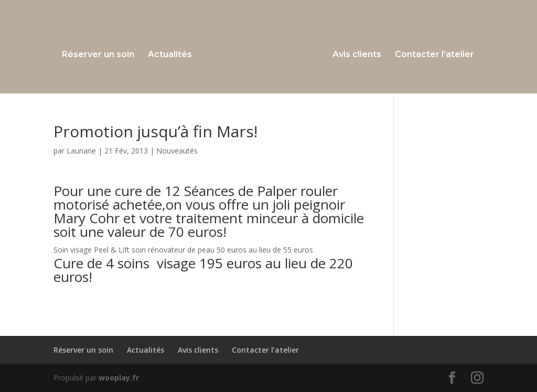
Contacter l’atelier (434, 55)
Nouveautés (177, 151)
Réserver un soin (98, 55)
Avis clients (357, 55)
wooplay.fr (119, 378)
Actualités (170, 55)
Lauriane (81, 151)
